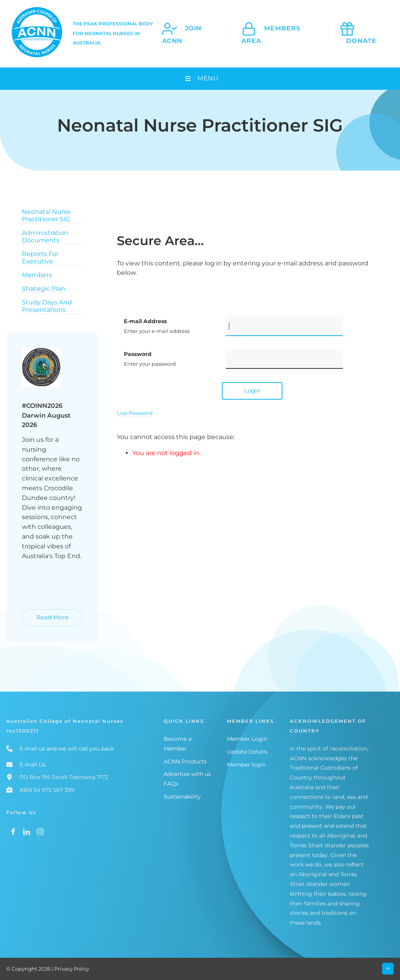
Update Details (247, 752)
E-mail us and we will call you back (67, 749)
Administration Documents (45, 237)
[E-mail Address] (284, 326)
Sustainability (182, 797)
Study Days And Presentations (47, 306)
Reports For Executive (40, 258)
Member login (246, 765)
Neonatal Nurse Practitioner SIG (46, 215)
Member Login (247, 739)
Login (252, 390)
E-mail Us (33, 765)
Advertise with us (187, 774)
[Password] (284, 359)
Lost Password (135, 413)
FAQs (171, 784)
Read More (39, 614)
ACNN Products (185, 761)
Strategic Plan (44, 289)
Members (37, 275)
